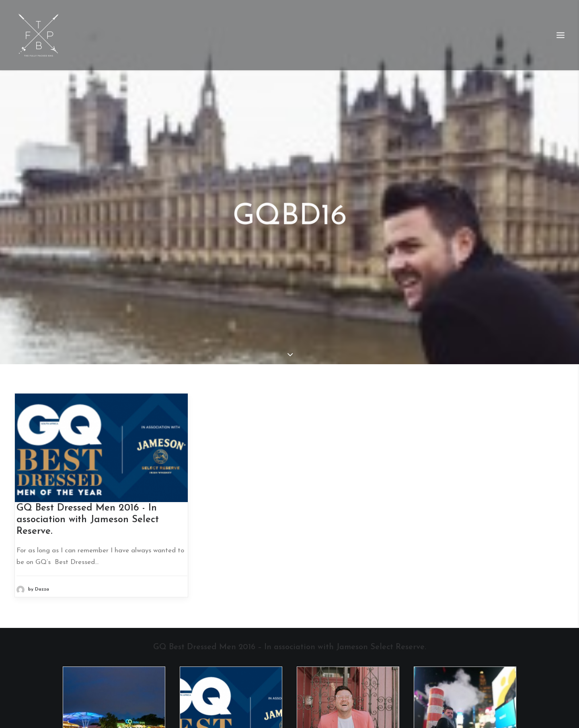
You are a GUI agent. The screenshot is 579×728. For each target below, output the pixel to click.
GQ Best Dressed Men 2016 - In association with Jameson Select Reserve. (88, 508)
